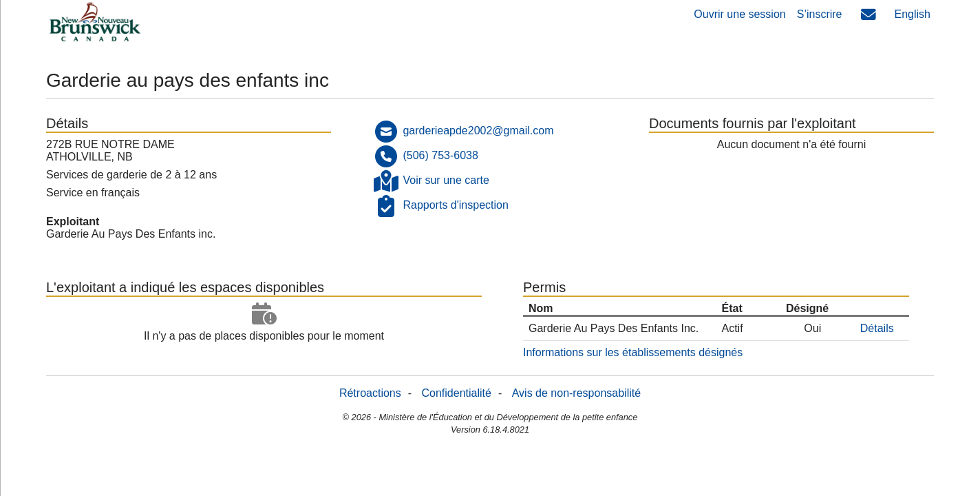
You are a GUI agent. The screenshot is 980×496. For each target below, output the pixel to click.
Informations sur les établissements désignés (633, 352)
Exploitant (73, 221)
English (913, 14)
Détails (877, 328)
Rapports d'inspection (455, 205)
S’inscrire (820, 14)
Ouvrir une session (739, 14)
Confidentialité (457, 393)
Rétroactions (370, 393)
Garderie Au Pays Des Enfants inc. (131, 234)
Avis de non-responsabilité (576, 393)
